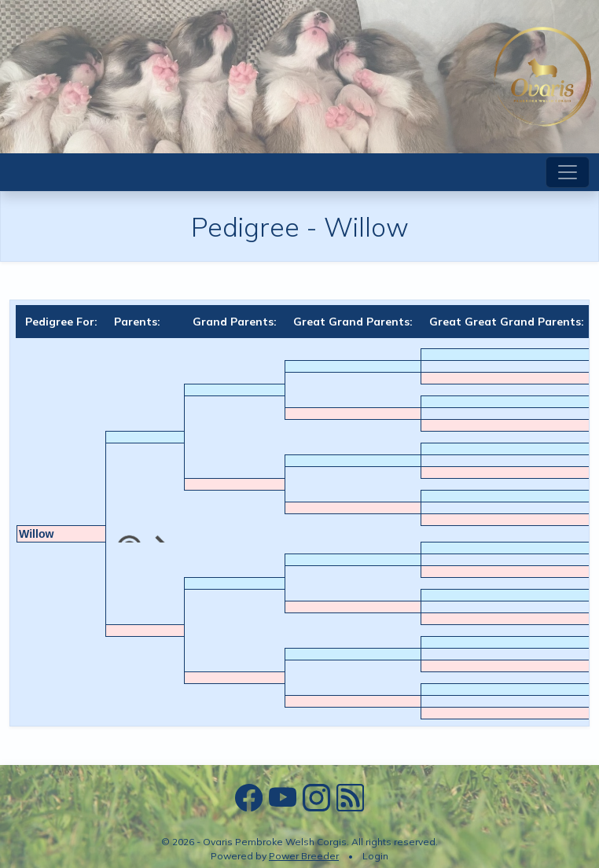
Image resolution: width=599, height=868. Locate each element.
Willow (36, 534)
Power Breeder (304, 856)
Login (375, 856)
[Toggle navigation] (568, 172)
